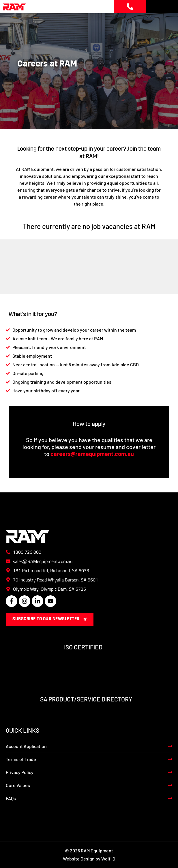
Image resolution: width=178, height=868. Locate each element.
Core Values (18, 785)
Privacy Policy (20, 772)
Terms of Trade (21, 759)
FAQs (11, 798)
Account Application (26, 746)
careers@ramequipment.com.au (92, 454)
